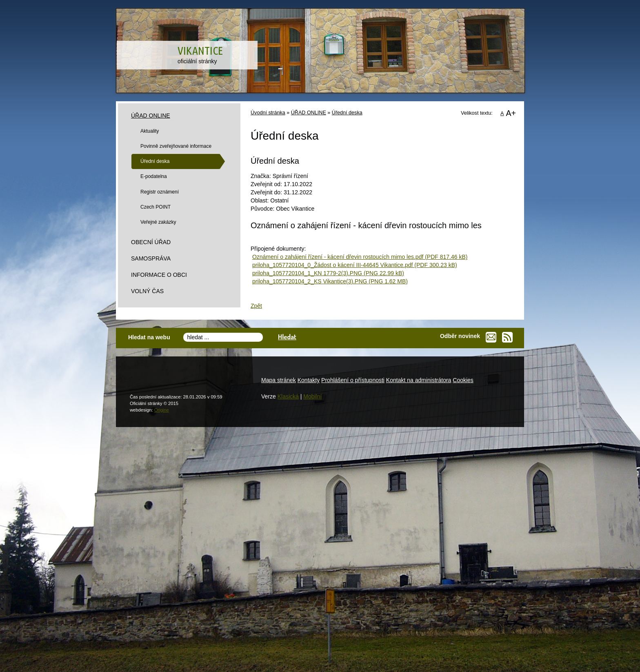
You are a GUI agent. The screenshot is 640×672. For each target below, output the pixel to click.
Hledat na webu (149, 337)
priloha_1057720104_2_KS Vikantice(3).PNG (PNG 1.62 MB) (330, 281)
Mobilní (312, 396)
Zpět (256, 306)
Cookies (463, 380)
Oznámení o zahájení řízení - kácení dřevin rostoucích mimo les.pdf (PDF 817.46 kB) (360, 257)
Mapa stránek (279, 380)
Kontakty (309, 380)
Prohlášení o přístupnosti (353, 380)
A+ (511, 113)
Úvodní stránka (268, 113)
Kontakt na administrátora (419, 380)
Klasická (288, 396)
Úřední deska (347, 113)
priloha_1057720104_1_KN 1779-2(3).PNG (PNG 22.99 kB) (328, 273)
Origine (162, 410)
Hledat (287, 337)
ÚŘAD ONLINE (309, 113)
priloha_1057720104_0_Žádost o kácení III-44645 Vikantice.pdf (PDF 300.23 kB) (355, 265)
